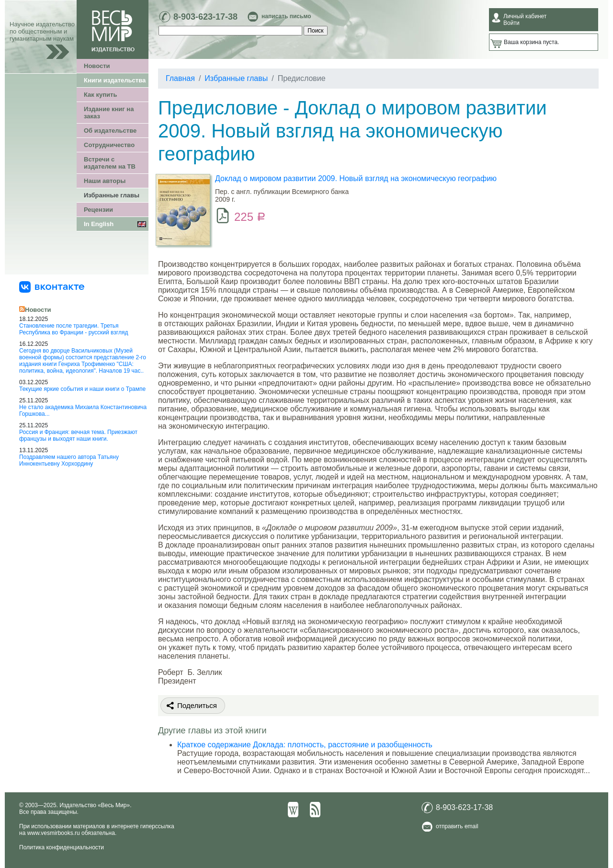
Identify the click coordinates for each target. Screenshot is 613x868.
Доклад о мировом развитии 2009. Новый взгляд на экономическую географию (356, 178)
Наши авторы (105, 181)
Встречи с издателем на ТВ (110, 163)
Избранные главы (112, 195)
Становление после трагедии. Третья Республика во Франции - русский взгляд (74, 329)
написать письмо (286, 16)
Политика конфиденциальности (62, 847)
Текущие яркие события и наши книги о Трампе (82, 389)
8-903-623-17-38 (205, 17)
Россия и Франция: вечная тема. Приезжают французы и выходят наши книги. (78, 435)
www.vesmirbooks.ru (54, 833)
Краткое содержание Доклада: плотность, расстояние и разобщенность (305, 745)
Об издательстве (110, 131)
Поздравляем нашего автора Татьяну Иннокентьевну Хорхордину (69, 460)
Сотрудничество (109, 145)
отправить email (457, 826)
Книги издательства (115, 80)
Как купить (100, 95)
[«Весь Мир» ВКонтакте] (52, 286)
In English (99, 224)
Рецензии (98, 210)
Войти (511, 23)
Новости (97, 66)
